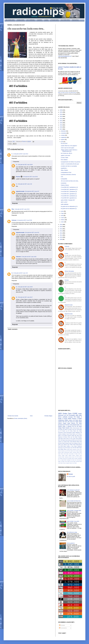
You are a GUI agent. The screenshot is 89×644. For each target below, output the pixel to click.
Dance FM (74, 457)
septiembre (64, 137)
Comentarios (63, 628)
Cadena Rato (66, 442)
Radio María (79, 452)
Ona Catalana (75, 443)
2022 (61, 119)
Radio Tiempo (63, 463)
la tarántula (64, 183)
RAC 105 (60, 440)
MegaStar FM (79, 432)
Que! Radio (70, 445)
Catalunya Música (68, 457)
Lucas (46, 20)
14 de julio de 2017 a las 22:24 (22, 209)
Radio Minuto (61, 454)
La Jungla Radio (63, 460)
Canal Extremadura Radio (69, 432)
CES (81, 440)
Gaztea (69, 448)
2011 (61, 235)
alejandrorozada (20, 191)
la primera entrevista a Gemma (68, 175)
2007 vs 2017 (64, 202)
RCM (74, 445)
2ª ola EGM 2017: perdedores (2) (69, 192)
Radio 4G (67, 429)
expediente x (64, 168)
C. (12, 154)
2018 (61, 127)
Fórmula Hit (65, 458)
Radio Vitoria (64, 449)
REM (78, 448)
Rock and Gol (71, 437)
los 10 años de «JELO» (67, 153)
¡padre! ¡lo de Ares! (65, 156)
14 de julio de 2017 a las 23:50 (24, 220)
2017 (61, 129)
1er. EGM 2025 (65, 20)
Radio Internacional (65, 452)
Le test (66, 254)
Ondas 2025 (21, 20)
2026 (61, 110)
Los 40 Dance (79, 434)
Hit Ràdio (69, 458)
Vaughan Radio (69, 463)
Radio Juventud (73, 452)
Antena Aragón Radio (63, 455)
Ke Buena (63, 451)
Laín (62, 177)
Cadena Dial (61, 422)
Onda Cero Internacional (77, 460)
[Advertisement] (20, 393)
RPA (69, 451)
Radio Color (64, 461)
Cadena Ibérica (72, 455)
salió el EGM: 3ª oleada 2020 (74, 511)
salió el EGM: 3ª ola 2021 (73, 521)
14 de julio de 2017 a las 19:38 (25, 165)
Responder (14, 158)
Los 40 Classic (62, 431)
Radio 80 (62, 429)
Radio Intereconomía (75, 428)
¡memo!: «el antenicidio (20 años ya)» (70, 164)
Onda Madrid (73, 425)
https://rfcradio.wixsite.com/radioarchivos (67, 93)
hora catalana (64, 160)
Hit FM (76, 426)
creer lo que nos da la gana (67, 148)
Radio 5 (79, 417)
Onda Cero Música (62, 445)
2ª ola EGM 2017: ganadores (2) (69, 194)
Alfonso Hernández (69, 271)
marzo (63, 218)
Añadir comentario (13, 329)
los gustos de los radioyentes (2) (69, 209)
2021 (61, 121)
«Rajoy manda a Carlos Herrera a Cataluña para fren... (69, 151)
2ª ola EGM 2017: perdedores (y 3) (69, 187)
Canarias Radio (61, 457)
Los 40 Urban (69, 431)
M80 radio (79, 415)
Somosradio (71, 454)
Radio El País (70, 461)
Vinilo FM (80, 454)
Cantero (40, 20)
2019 (61, 125)
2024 (61, 114)
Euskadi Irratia (68, 443)
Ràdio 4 (65, 426)
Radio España (66, 428)
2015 (61, 227)
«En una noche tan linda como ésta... (70, 181)
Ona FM (72, 448)
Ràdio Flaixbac (78, 437)
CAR (74, 439)
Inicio (31, 416)
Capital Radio (69, 449)
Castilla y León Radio (72, 446)
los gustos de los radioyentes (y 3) (69, 206)
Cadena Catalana (62, 434)
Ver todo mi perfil (71, 477)
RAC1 (60, 417)
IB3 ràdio (77, 436)
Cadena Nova (79, 455)
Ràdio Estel (79, 442)
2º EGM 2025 (54, 20)
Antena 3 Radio (77, 419)
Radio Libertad (76, 461)
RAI (75, 448)
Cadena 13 (61, 442)
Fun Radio (60, 458)
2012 (61, 233)
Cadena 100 (72, 420)
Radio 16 (60, 461)
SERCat (74, 440)
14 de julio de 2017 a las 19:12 (21, 154)
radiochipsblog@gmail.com (65, 56)
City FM (65, 448)
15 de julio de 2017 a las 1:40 (20, 273)
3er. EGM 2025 (10, 20)
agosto (63, 140)
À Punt (71, 439)
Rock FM (65, 425)
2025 (61, 112)
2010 (61, 237)
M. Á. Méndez (31, 20)
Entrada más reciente (13, 416)
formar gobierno (71, 543)
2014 (61, 229)
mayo (63, 213)
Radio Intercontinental (67, 440)
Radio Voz (79, 425)
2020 (61, 123)
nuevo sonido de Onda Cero (74, 501)
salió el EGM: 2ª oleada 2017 (68, 200)
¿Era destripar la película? (73, 490)
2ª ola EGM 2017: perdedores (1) (69, 196)
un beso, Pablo (64, 158)
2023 (61, 116)
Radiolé (60, 426)
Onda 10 (80, 443)
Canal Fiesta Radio (71, 434)
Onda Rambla (79, 439)
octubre (63, 135)
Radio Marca (79, 420)
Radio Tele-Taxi (73, 429)
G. (12, 273)
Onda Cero (67, 414)
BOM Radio (63, 446)
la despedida (64, 179)
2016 (61, 225)
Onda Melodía (73, 442)
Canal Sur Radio (74, 422)
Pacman (24, 141)
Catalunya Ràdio (63, 420)
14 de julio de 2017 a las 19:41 (30, 177)
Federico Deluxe (65, 185)
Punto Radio (68, 419)
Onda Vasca (66, 439)
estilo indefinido (65, 204)
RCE (68, 425)
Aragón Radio (66, 423)
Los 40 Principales (69, 415)
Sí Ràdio (76, 454)
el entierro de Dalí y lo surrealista (69, 166)
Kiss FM (67, 422)
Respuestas (16, 162)
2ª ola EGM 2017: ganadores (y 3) (69, 189)
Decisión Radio (61, 443)
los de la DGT (64, 144)
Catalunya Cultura (76, 449)
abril (62, 216)
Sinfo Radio (66, 454)
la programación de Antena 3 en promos (71, 162)
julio (62, 142)
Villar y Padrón (64, 170)
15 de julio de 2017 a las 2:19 (25, 184)
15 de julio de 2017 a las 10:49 (25, 287)
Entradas (62, 625)
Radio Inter (76, 431)
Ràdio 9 (60, 436)
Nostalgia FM (69, 460)
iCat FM (78, 440)
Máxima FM (75, 423)
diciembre (64, 131)
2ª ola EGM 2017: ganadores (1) (69, 198)
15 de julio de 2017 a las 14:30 (29, 257)
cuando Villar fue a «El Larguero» (69, 146)
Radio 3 (61, 419)
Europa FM (72, 417)
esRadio (65, 417)
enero (63, 222)
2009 (61, 239)
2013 (61, 231)
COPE (75, 414)
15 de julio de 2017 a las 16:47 (25, 297)
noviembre (64, 133)
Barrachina (75, 20)
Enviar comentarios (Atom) (21, 418)
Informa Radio (74, 458)
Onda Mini (60, 439)
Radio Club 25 (73, 451)
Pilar (13, 209)
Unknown (14, 220)
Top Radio (65, 436)
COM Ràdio (79, 429)
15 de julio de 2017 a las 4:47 (32, 191)
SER (14, 141)
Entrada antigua (48, 416)
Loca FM (66, 451)
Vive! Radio (74, 463)
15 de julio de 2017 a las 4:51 (32, 233)
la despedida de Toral (66, 172)
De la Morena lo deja (72, 532)
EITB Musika (79, 457)
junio (62, 211)
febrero (63, 220)
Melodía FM (71, 426)
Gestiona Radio (71, 436)
